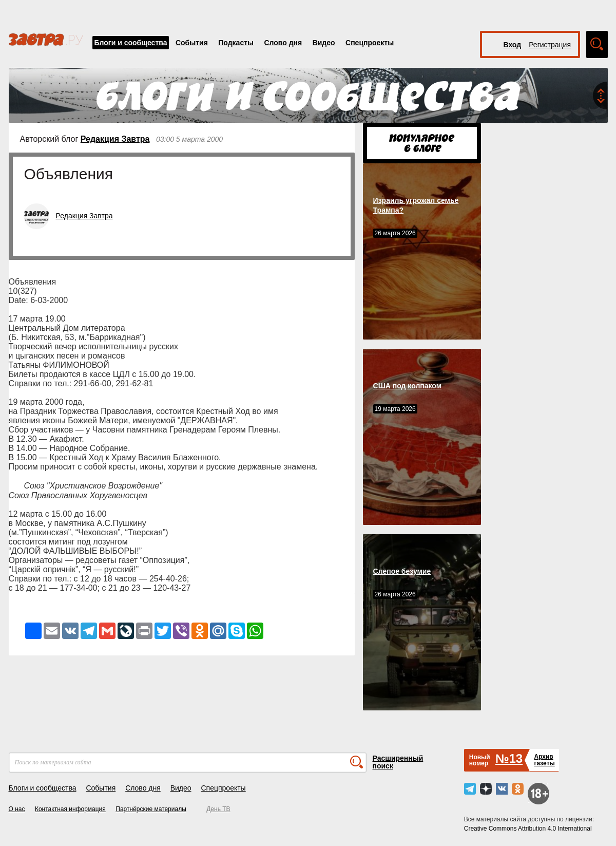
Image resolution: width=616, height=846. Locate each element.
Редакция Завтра (115, 139)
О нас (17, 809)
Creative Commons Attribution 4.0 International (528, 829)
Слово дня (283, 43)
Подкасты (236, 43)
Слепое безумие (402, 571)
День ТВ (218, 809)
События (192, 43)
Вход (513, 45)
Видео (324, 43)
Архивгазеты (544, 760)
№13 (509, 758)
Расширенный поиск (398, 762)
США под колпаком (408, 386)
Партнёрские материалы (151, 809)
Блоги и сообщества (131, 43)
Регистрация (550, 45)
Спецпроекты (370, 43)
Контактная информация (70, 809)
